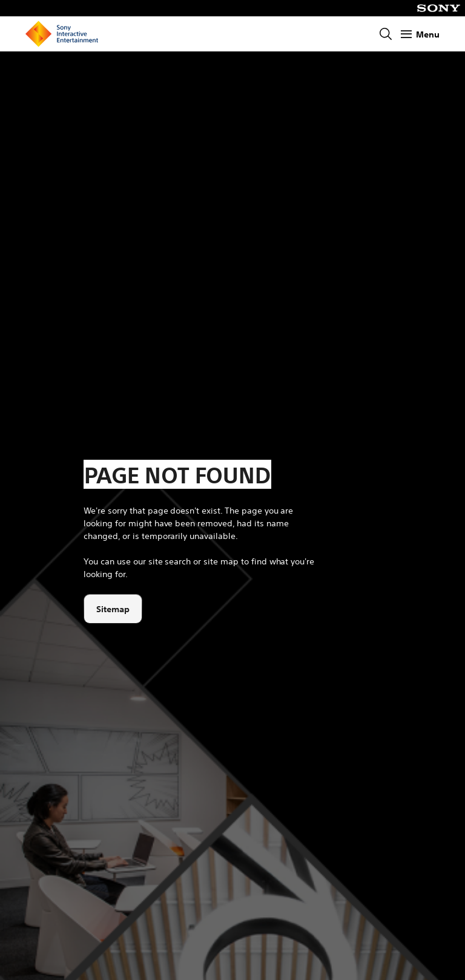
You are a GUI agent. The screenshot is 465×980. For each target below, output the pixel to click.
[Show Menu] (420, 34)
